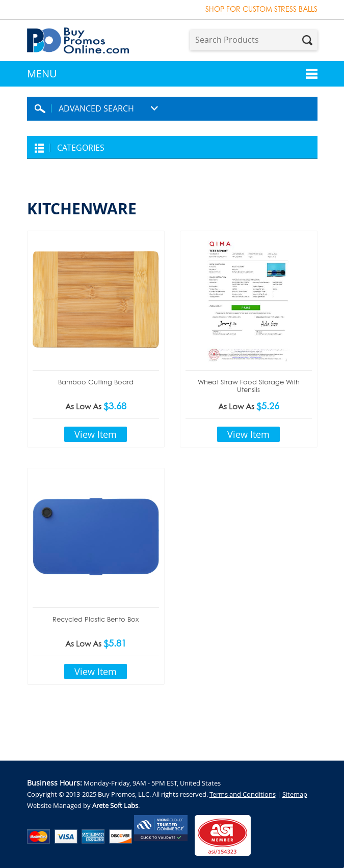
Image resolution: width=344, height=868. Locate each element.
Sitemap (295, 794)
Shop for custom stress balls (261, 9)
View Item (96, 434)
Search (307, 40)
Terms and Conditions (243, 794)
